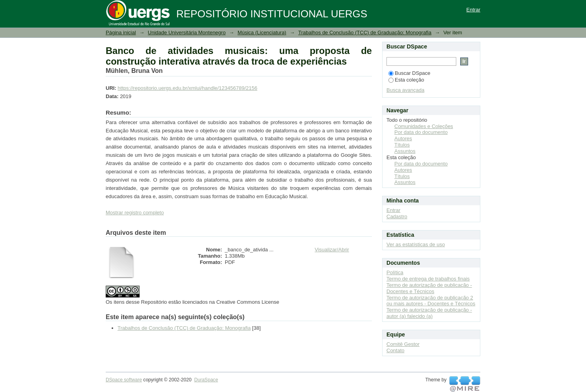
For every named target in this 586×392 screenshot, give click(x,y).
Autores (403, 138)
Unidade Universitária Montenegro (187, 33)
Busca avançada (405, 90)
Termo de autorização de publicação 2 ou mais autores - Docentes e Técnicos (431, 301)
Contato (396, 350)
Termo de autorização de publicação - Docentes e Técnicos (429, 288)
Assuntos (405, 151)
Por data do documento (421, 132)
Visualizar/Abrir (332, 250)
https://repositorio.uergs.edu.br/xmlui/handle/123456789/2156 (187, 88)
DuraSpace (206, 380)
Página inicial (121, 33)
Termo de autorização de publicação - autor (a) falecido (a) (429, 313)
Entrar (473, 10)
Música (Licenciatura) (262, 33)
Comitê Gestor (403, 344)
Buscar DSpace (409, 73)
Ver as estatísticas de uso (416, 244)
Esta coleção (406, 80)
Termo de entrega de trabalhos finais (428, 279)
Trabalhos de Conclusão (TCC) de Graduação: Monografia (365, 33)
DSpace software (124, 380)
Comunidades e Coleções (424, 126)
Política (395, 272)
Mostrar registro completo (135, 213)
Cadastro (397, 216)
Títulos (402, 145)
